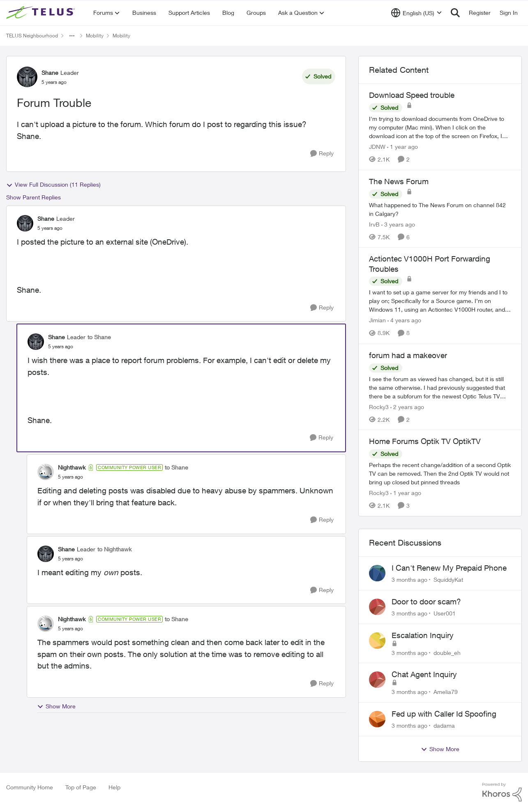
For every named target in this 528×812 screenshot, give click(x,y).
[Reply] (322, 154)
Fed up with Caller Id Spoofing (444, 714)
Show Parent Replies (33, 197)
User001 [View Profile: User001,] (445, 613)
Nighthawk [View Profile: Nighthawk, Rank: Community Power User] (72, 467)
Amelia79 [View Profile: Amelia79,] (446, 692)
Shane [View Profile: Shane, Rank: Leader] (50, 73)
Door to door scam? (426, 601)
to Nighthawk (114, 549)
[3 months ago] (409, 580)
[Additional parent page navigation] (72, 36)
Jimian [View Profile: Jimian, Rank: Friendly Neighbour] (377, 320)
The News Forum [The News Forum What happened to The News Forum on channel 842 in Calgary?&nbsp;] (399, 181)
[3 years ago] (398, 224)
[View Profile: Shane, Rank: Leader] (27, 77)
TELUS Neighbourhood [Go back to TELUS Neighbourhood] (32, 36)
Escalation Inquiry (423, 635)
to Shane (99, 337)
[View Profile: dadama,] (377, 719)
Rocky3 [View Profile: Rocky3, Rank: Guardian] (379, 406)
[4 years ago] (404, 320)
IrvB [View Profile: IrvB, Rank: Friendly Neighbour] (374, 224)
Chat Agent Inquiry (424, 674)
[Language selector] (416, 13)
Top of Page (81, 787)
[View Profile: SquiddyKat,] (377, 573)
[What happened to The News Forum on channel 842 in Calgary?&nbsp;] (440, 209)
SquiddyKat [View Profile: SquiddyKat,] (448, 580)
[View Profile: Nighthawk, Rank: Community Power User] (46, 472)
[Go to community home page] (42, 13)
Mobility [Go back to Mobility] (95, 36)
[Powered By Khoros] (502, 792)
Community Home (30, 787)
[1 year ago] (402, 147)
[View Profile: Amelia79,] (377, 680)
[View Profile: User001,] (377, 607)
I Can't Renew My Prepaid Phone (449, 568)
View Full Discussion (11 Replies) (53, 185)
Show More (56, 706)
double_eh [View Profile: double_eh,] (447, 652)
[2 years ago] (407, 406)
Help (114, 787)
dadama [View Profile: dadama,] (444, 725)
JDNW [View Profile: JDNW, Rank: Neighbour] (377, 147)
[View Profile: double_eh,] (377, 641)
